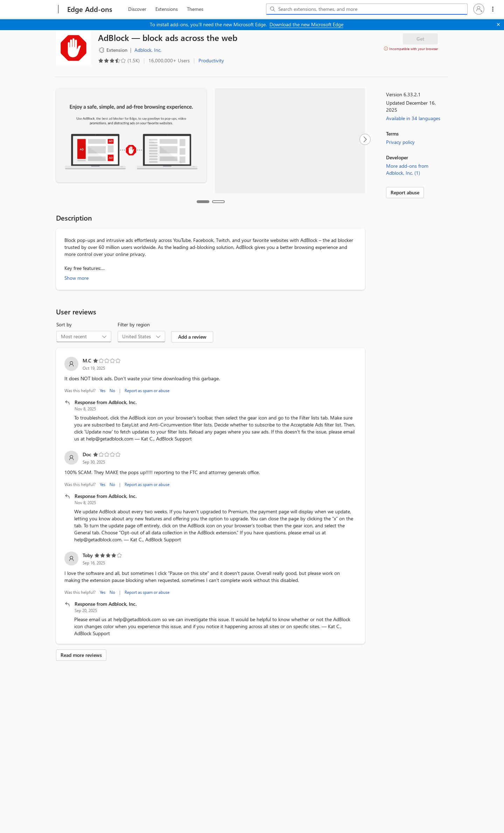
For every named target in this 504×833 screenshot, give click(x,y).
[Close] (498, 25)
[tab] (203, 191)
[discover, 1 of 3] (137, 9)
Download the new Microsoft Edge (306, 24)
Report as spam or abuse (147, 380)
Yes (103, 380)
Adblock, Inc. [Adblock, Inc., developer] (148, 50)
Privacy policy (400, 142)
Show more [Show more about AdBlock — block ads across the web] (76, 267)
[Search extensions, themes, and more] (368, 9)
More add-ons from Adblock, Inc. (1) (407, 169)
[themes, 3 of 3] (195, 9)
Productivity (211, 60)
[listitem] (211, 389)
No (112, 380)
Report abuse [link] (405, 192)
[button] (479, 9)
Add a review (192, 326)
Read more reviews (81, 644)
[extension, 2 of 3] (167, 9)
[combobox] (367, 9)
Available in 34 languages (413, 118)
